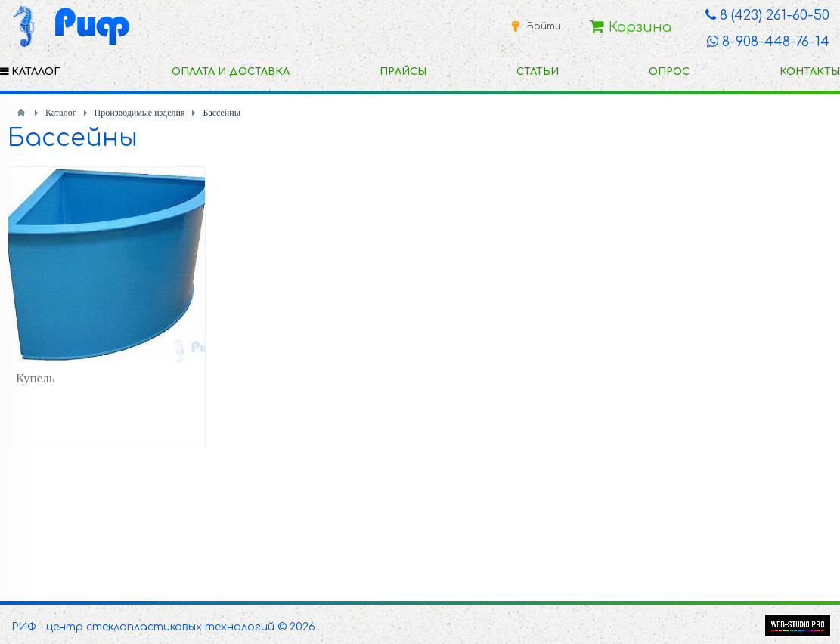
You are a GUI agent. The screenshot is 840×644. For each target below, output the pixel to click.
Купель (35, 378)
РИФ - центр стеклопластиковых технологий (143, 627)
